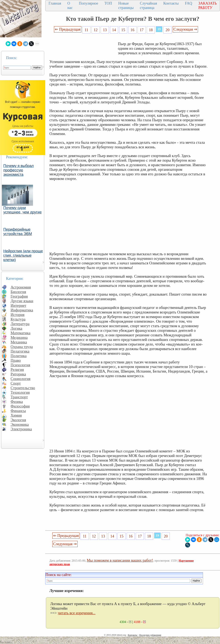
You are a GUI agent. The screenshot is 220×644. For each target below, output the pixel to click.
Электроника (21, 429)
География (19, 296)
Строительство (23, 388)
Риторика (18, 374)
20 (168, 30)
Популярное (89, 3)
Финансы (18, 411)
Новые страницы (126, 6)
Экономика (20, 424)
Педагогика (20, 351)
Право (16, 360)
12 (96, 30)
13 (105, 30)
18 (151, 30)
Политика (19, 356)
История (18, 315)
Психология (20, 365)
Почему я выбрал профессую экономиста (19, 170)
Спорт (16, 383)
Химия (16, 415)
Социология (21, 379)
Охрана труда (22, 347)
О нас (70, 6)
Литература (20, 324)
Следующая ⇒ (185, 29)
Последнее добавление (150, 635)
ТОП (108, 3)
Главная (55, 3)
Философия (20, 406)
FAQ (189, 3)
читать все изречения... (77, 613)
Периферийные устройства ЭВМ (18, 232)
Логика (16, 328)
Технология (20, 392)
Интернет (18, 305)
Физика (17, 402)
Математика (21, 333)
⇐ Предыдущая (68, 29)
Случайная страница (148, 6)
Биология (18, 292)
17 (142, 30)
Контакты (171, 3)
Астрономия (21, 287)
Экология (18, 420)
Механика (19, 342)
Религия (17, 370)
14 (114, 30)
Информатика (22, 310)
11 (86, 30)
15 (123, 30)
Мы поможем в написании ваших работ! (120, 560)
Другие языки (22, 301)
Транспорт (19, 397)
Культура (18, 319)
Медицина (19, 337)
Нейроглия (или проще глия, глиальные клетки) (23, 255)
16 (133, 30)
